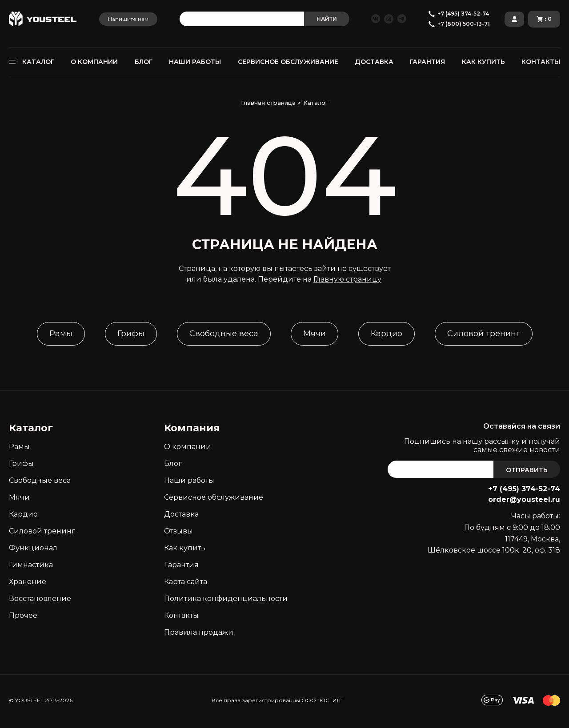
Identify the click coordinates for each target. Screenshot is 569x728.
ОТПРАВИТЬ (527, 470)
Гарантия (181, 565)
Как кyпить (185, 548)
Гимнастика (31, 565)
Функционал (33, 548)
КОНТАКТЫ (541, 62)
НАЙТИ (327, 19)
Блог (173, 463)
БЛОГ (144, 62)
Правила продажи (199, 632)
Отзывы (178, 531)
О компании (188, 447)
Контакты (181, 615)
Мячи (315, 334)
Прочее (23, 615)
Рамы (61, 334)
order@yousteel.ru (524, 499)
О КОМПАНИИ (94, 62)
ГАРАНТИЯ (427, 62)
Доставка (181, 514)
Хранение (28, 582)
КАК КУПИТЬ (483, 62)
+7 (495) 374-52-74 (524, 489)
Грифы (131, 334)
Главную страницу (347, 279)
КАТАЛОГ (38, 62)
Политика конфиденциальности (226, 599)
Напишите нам (128, 19)
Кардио (387, 334)
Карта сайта (186, 582)
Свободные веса (224, 334)
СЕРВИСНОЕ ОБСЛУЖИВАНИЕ (288, 62)
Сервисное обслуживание (214, 497)
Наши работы (189, 480)
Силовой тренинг (484, 334)
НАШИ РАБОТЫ (195, 62)
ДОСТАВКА (374, 62)
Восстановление (40, 599)
